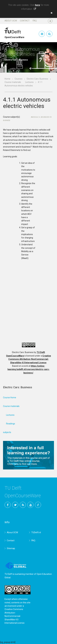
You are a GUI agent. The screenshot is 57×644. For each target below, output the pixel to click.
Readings (11, 424)
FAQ (35, 21)
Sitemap (11, 548)
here (37, 5)
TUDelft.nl (36, 532)
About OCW (11, 21)
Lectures (29, 82)
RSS (23, 505)
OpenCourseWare (14, 36)
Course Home (10, 398)
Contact (25, 21)
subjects (7, 432)
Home (7, 79)
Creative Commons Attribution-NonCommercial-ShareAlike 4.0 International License (30, 359)
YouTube (30, 505)
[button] (51, 13)
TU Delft (38, 505)
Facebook (8, 505)
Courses (19, 79)
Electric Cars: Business (37, 79)
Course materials (13, 82)
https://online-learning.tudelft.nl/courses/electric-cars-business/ (28, 369)
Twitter (15, 505)
